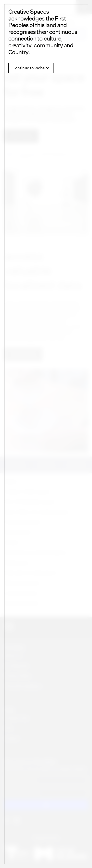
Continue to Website (31, 68)
